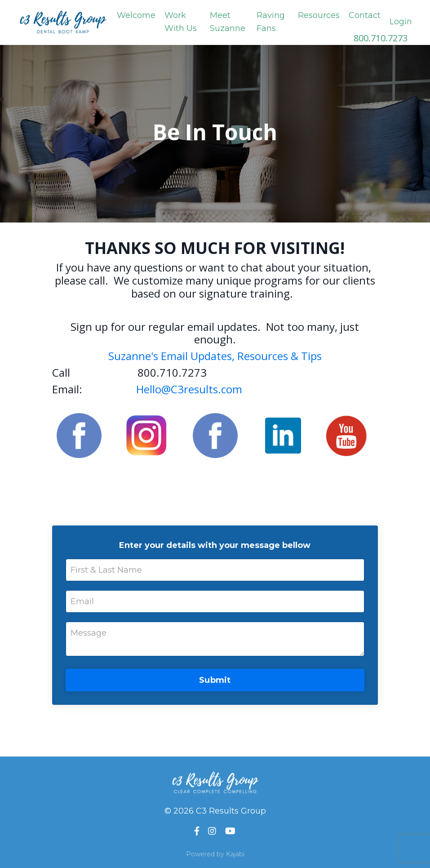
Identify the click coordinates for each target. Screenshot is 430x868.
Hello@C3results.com (189, 389)
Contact (365, 15)
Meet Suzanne (228, 22)
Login (401, 22)
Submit (215, 680)
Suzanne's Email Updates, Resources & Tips (215, 356)
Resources (319, 15)
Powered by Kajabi (215, 854)
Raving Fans (271, 22)
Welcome (136, 15)
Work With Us (181, 22)
